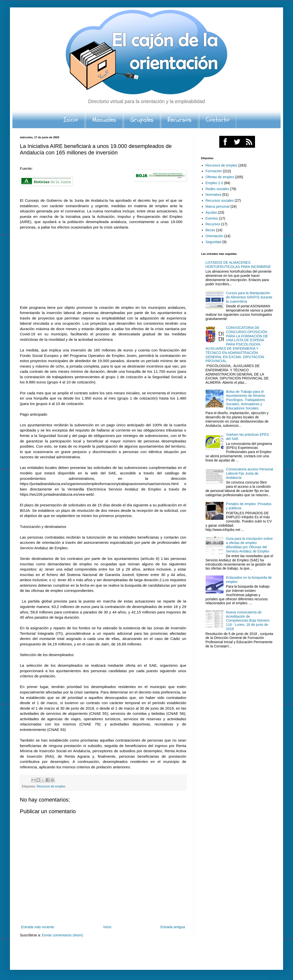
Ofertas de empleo (220, 177)
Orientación (215, 236)
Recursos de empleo (51, 786)
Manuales (104, 120)
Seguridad (214, 242)
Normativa (214, 195)
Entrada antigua (173, 927)
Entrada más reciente (38, 927)
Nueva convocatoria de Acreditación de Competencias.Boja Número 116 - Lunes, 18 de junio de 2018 (248, 620)
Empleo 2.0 (214, 183)
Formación (214, 171)
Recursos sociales (220, 201)
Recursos (180, 120)
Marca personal (218, 206)
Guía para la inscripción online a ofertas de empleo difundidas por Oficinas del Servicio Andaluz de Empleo (249, 545)
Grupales (142, 120)
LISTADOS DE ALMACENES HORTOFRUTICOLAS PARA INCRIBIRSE (238, 265)
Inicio (71, 120)
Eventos (212, 218)
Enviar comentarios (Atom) (63, 935)
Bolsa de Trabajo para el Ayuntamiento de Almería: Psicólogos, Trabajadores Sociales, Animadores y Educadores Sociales (246, 400)
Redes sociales (217, 189)
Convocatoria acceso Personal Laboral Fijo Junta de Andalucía (250, 473)
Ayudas (211, 212)
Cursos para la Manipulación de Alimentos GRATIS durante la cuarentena (249, 297)
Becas (210, 230)
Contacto (218, 120)
